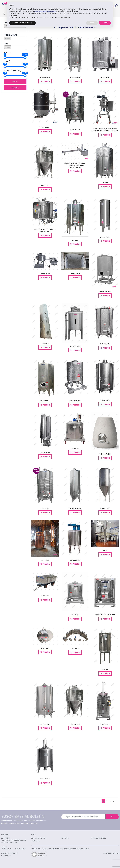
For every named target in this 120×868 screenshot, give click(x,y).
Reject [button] (92, 23)
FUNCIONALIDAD (10, 35)
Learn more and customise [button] (22, 23)
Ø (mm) (7, 62)
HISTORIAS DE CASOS (99, 838)
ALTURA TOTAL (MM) (12, 71)
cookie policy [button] (73, 11)
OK (112, 817)
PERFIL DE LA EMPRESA (39, 838)
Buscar (15, 81)
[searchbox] (5, 30)
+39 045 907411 (7, 849)
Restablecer (15, 87)
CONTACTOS (36, 841)
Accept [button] (105, 23)
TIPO (6, 44)
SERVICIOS (65, 838)
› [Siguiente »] (117, 801)
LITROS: (7, 53)
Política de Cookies (82, 849)
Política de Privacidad (66, 849)
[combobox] (15, 39)
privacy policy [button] (66, 9)
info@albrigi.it (6, 855)
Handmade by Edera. (111, 853)
